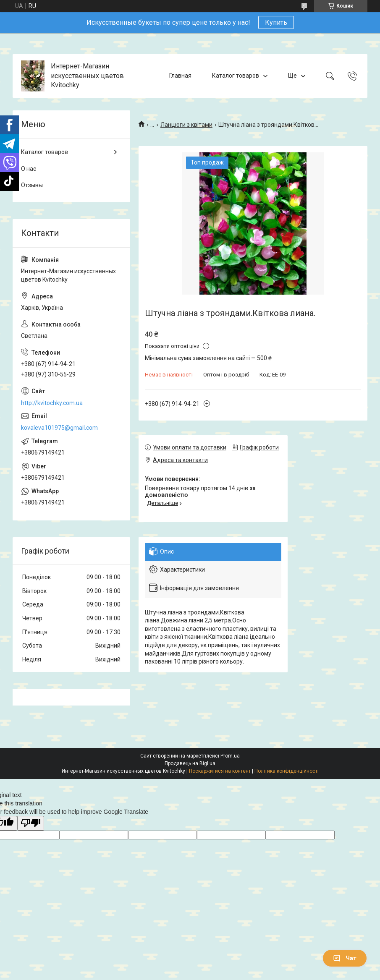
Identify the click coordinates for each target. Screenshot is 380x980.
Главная (180, 76)
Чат (345, 958)
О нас (29, 169)
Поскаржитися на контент (220, 771)
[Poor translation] (31, 823)
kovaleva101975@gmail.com (59, 428)
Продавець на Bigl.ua (190, 763)
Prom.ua (230, 756)
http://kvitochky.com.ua (52, 403)
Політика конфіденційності (287, 771)
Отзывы (32, 185)
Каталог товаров (236, 76)
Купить (276, 22)
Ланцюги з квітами (186, 125)
